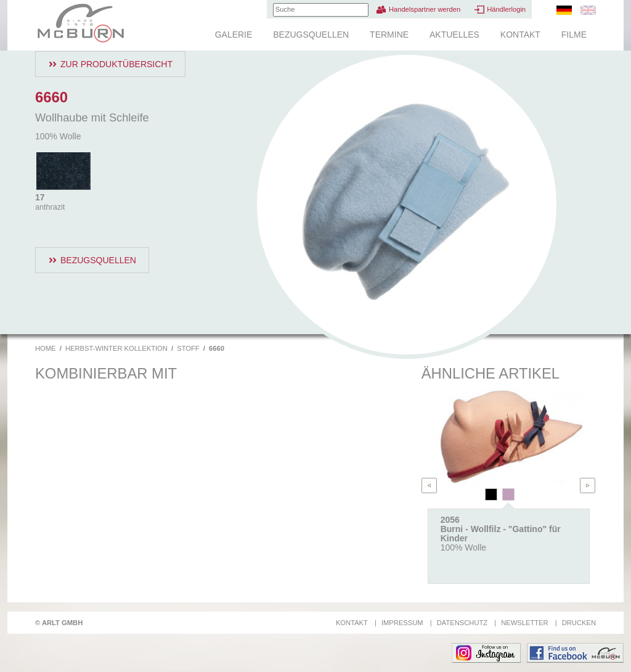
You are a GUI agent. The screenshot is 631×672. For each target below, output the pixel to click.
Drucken (579, 623)
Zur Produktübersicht (116, 64)
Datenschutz (462, 623)
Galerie (234, 35)
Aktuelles (454, 35)
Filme (574, 35)
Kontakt (520, 35)
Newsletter (524, 623)
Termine (389, 35)
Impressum (402, 623)
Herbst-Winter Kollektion (116, 348)
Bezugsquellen (311, 35)
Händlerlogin (506, 9)
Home (46, 348)
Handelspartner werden (425, 9)
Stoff (188, 348)
